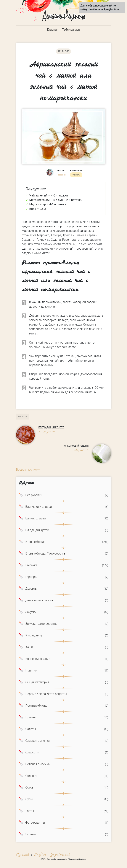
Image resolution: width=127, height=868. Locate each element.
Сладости (32, 752)
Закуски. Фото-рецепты (41, 624)
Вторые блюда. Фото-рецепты (46, 554)
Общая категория (37, 682)
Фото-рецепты (35, 823)
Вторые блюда (36, 542)
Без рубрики (34, 495)
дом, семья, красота (39, 600)
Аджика (47, 431)
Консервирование (38, 659)
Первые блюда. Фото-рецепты (46, 694)
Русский (23, 855)
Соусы (30, 788)
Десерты (31, 589)
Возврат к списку (28, 470)
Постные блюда (36, 706)
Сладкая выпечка (38, 741)
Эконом (31, 834)
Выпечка (31, 565)
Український (60, 855)
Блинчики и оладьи (39, 507)
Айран (81, 450)
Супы (29, 799)
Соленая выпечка (38, 764)
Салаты (31, 729)
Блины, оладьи (36, 518)
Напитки (31, 671)
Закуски (31, 612)
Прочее (30, 717)
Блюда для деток (37, 530)
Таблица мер (71, 30)
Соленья (31, 776)
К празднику (34, 635)
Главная (53, 30)
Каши (29, 647)
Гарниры (31, 577)
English (40, 855)
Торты (30, 811)
